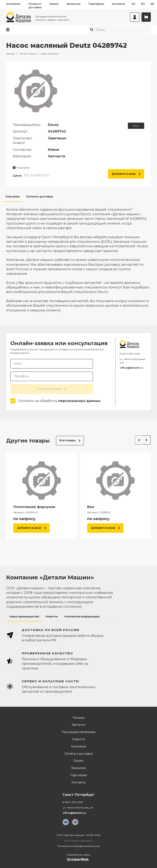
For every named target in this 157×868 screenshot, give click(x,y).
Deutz (136, 126)
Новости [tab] (52, 616)
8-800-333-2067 (130, 354)
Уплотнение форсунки (34, 507)
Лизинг (54, 4)
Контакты (118, 4)
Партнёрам (96, 4)
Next (146, 440)
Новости (78, 739)
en (143, 4)
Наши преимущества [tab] (24, 616)
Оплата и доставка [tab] (40, 197)
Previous (138, 440)
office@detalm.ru (131, 368)
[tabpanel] (78, 257)
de (152, 4)
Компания (13, 4)
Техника (78, 718)
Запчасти (78, 725)
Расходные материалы (79, 732)
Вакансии (74, 4)
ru (134, 4)
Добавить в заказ (126, 174)
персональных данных (79, 401)
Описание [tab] (12, 197)
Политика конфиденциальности (78, 846)
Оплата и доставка (35, 6)
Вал (91, 507)
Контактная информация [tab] (82, 616)
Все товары (70, 440)
